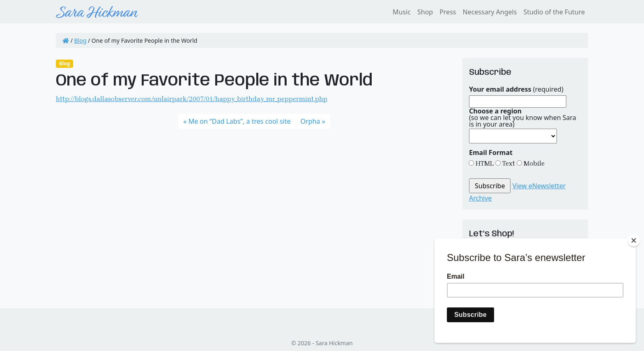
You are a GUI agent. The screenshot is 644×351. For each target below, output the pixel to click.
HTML (484, 163)
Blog (80, 40)
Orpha (310, 121)
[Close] (634, 240)
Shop (425, 12)
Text (508, 163)
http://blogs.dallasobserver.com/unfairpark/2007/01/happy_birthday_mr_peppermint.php (192, 99)
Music (402, 12)
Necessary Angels (490, 12)
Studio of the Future (554, 12)
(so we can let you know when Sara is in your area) (523, 118)
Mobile (533, 163)
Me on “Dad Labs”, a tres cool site (240, 121)
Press (448, 12)
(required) (516, 89)
